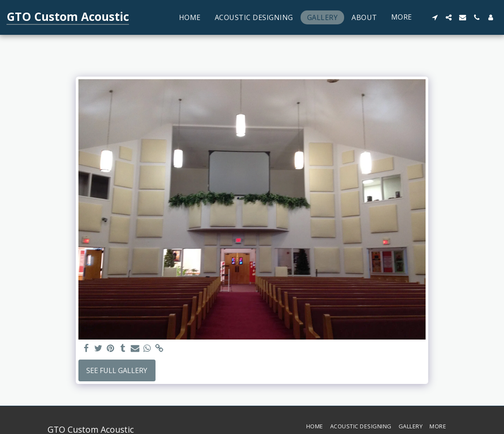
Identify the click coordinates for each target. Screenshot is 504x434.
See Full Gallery (117, 370)
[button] (435, 17)
